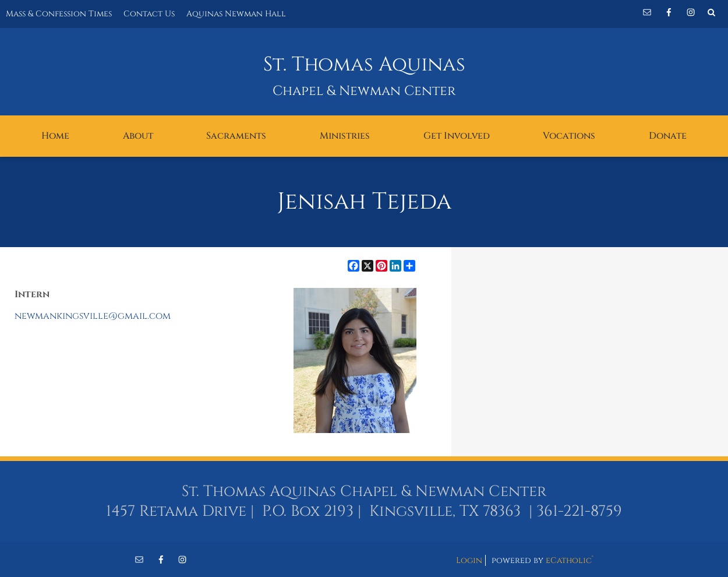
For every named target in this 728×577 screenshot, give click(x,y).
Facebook (669, 12)
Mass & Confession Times (59, 14)
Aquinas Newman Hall (236, 14)
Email (647, 12)
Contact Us (149, 14)
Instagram (691, 12)
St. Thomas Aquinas (364, 65)
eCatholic (569, 560)
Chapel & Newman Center (364, 91)
